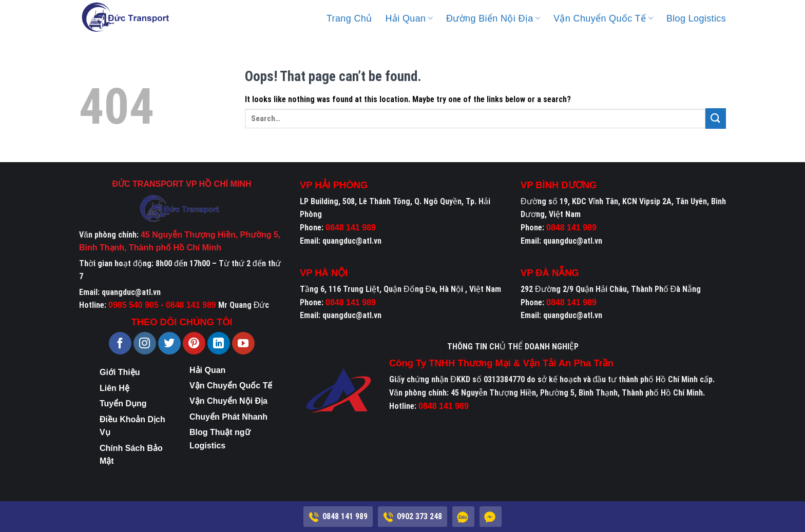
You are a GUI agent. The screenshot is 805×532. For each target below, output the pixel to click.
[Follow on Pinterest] (194, 343)
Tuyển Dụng (123, 403)
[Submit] (716, 118)
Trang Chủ (349, 18)
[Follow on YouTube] (243, 343)
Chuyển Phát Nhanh (228, 417)
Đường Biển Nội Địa (493, 18)
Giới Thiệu (120, 372)
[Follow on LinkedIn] (219, 343)
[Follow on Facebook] (120, 343)
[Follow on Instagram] (145, 343)
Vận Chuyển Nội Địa (228, 401)
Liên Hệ (114, 388)
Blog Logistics (696, 18)
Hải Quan (409, 18)
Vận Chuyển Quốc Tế (603, 18)
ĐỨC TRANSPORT (148, 184)
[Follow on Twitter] (169, 343)
